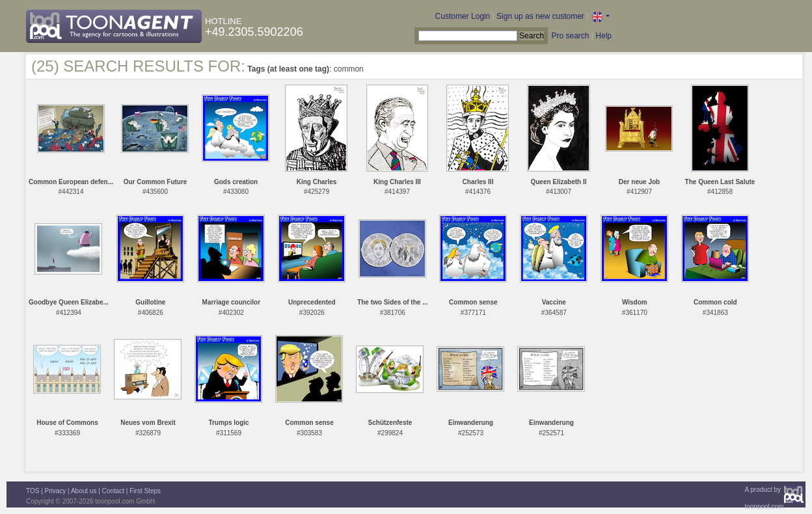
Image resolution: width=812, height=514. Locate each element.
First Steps (145, 491)
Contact (113, 491)
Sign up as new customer (540, 16)
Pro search (570, 36)
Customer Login (463, 16)
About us (84, 491)
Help (603, 36)
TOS (33, 491)
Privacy (56, 491)
